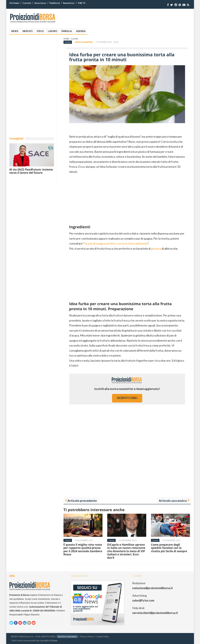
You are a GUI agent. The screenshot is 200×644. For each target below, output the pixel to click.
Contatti (27, 3)
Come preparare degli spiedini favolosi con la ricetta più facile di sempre (169, 548)
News (15, 31)
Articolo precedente (82, 500)
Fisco (40, 31)
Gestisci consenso (67, 636)
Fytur (55, 640)
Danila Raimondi (84, 42)
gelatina (156, 248)
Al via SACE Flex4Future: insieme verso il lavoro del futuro (31, 171)
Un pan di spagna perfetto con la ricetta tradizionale (116, 243)
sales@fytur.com (143, 600)
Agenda (81, 31)
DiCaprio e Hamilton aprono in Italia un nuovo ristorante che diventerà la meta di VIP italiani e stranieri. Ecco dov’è (126, 551)
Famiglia (67, 31)
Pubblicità (55, 3)
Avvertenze (40, 3)
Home (66, 39)
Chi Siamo (14, 3)
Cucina (74, 39)
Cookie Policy (102, 636)
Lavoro (53, 31)
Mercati (28, 31)
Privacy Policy (87, 636)
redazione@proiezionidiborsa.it (153, 588)
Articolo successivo (173, 500)
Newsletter (69, 3)
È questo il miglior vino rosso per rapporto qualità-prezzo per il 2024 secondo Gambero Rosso (83, 549)
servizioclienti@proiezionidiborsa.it (155, 613)
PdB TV (82, 3)
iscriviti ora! (127, 398)
